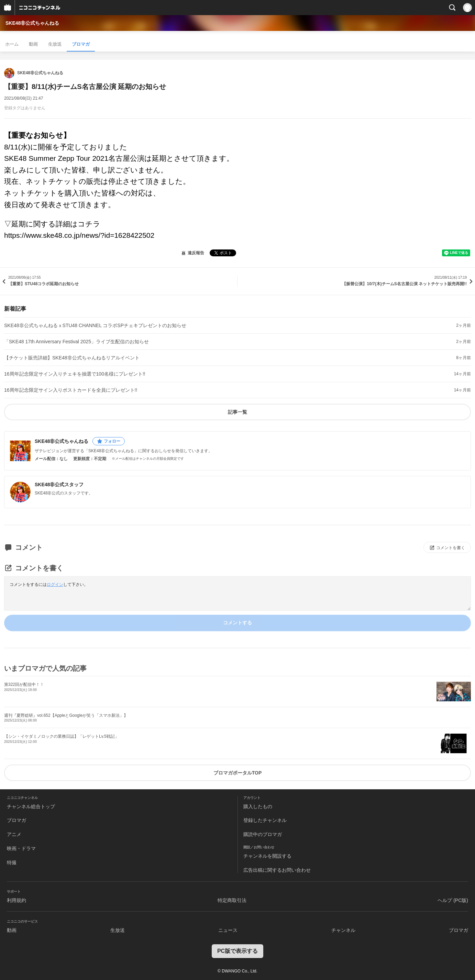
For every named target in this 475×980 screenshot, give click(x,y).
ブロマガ (81, 44)
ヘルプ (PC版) (453, 900)
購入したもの (258, 806)
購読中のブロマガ (263, 834)
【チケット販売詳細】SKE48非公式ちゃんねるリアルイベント (72, 358)
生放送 (55, 44)
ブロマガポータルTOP (238, 773)
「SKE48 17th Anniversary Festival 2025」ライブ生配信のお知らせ (76, 342)
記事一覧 (237, 412)
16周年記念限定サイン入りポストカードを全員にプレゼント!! (71, 390)
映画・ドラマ (21, 848)
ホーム (12, 44)
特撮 (12, 862)
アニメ (14, 834)
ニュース (228, 930)
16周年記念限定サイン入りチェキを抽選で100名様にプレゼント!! (75, 374)
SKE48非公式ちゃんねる (32, 23)
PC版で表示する (237, 951)
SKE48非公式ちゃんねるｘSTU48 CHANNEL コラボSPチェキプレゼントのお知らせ (95, 325)
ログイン (55, 584)
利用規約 (16, 900)
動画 (33, 44)
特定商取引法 (232, 900)
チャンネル (343, 930)
